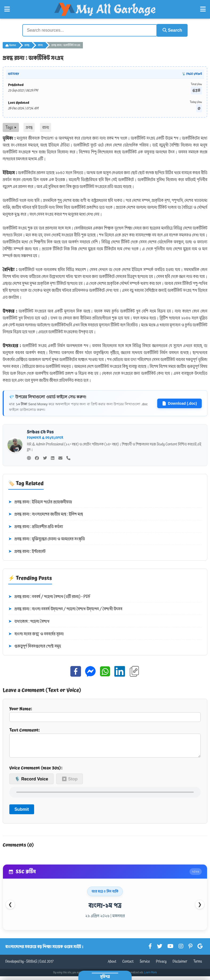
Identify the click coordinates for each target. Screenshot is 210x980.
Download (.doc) (179, 403)
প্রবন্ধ (27, 45)
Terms (198, 965)
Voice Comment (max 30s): (36, 772)
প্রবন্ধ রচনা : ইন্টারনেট (27, 551)
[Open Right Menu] (203, 9)
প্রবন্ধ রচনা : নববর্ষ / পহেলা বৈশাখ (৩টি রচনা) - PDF (49, 596)
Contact (128, 965)
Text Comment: (105, 744)
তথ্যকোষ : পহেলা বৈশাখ (29, 621)
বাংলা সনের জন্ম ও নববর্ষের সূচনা (36, 633)
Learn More (151, 976)
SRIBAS (32, 965)
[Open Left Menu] (7, 9)
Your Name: (105, 713)
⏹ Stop (70, 782)
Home (11, 45)
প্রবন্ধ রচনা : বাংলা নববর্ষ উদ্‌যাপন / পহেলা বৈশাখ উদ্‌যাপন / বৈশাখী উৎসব (65, 609)
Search (171, 30)
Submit (22, 813)
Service (145, 965)
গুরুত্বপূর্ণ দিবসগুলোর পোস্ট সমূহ (35, 646)
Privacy (161, 965)
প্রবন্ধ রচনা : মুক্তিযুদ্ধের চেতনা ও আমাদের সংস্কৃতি (47, 539)
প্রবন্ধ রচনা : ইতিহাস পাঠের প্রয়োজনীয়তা (40, 501)
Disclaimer (180, 965)
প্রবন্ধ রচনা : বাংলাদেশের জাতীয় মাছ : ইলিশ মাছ (46, 514)
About (112, 965)
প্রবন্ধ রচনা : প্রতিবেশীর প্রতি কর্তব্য (36, 526)
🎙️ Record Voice (31, 782)
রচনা (40, 45)
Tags (11, 127)
